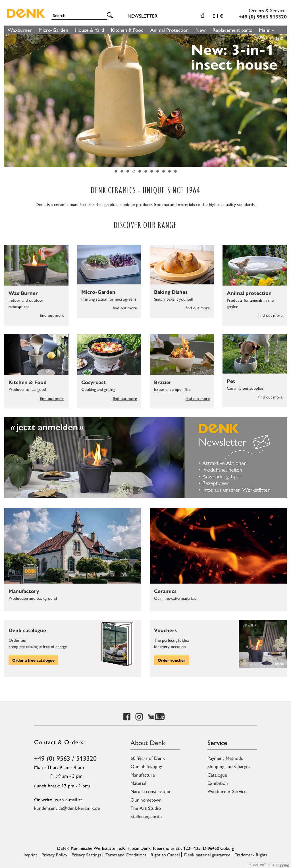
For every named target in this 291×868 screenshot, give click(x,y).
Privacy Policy (54, 855)
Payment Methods (225, 758)
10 (170, 171)
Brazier (163, 382)
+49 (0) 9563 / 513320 (65, 758)
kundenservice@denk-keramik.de (67, 808)
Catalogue (217, 775)
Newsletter (143, 16)
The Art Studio (146, 808)
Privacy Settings (86, 855)
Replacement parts (232, 30)
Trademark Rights (251, 855)
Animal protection (249, 293)
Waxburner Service (227, 791)
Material (138, 783)
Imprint (30, 855)
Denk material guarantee (207, 855)
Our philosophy (146, 766)
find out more (52, 315)
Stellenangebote (146, 816)
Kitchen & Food (127, 30)
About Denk (148, 742)
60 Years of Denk (148, 758)
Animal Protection (170, 30)
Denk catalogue (27, 630)
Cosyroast (93, 382)
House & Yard (90, 30)
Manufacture (143, 775)
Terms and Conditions (126, 855)
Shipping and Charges (229, 766)
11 (175, 171)
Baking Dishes (171, 292)
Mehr (267, 30)
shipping (282, 865)
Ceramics (165, 591)
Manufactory (24, 591)
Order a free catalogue (33, 660)
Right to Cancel (165, 855)
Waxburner (20, 30)
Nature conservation (151, 791)
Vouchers (165, 630)
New (201, 30)
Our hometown (146, 800)
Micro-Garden (53, 30)
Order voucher (172, 660)
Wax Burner (23, 293)
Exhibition (218, 783)
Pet (231, 381)
